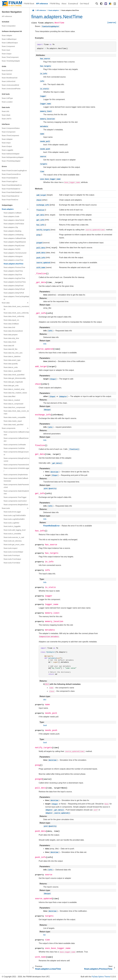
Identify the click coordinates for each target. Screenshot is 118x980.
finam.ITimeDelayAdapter (11, 161)
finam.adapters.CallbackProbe (15, 238)
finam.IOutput (7, 146)
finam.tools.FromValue (12, 563)
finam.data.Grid (9, 327)
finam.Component (8, 46)
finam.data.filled (9, 396)
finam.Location (7, 102)
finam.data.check (10, 342)
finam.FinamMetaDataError (12, 185)
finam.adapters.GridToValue (14, 224)
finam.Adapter (7, 35)
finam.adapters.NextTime (14, 264)
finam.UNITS (7, 119)
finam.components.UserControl (15, 501)
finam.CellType (7, 98)
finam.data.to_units (11, 367)
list (45, 935)
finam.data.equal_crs (11, 320)
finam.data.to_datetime (12, 356)
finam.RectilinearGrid (10, 78)
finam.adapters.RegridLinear (14, 246)
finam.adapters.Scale (11, 216)
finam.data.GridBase (11, 324)
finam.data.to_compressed (13, 404)
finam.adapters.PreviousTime (14, 267)
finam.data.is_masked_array (14, 389)
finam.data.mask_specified (13, 425)
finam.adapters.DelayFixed (14, 286)
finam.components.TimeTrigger (15, 497)
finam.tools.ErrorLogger (12, 512)
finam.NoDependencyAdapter (13, 157)
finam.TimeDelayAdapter (11, 61)
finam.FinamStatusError (11, 196)
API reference (42, 4)
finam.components (9, 428)
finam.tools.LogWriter (12, 523)
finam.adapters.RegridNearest (15, 242)
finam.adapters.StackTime (13, 271)
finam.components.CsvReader (15, 445)
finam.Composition (9, 26)
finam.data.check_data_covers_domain (16, 412)
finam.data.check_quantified (14, 375)
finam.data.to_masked (12, 400)
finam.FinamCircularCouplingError (14, 171)
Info (45, 344)
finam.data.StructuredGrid (13, 331)
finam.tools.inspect (11, 548)
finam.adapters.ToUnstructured (15, 253)
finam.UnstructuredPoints (11, 89)
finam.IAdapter (7, 139)
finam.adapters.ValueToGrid (14, 220)
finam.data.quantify (11, 364)
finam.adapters (8, 209)
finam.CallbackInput (9, 39)
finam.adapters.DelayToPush (14, 289)
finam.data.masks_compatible (15, 417)
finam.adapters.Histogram (13, 256)
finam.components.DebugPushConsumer (17, 460)
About (64, 4)
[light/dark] (101, 4)
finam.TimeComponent (10, 57)
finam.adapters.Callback (13, 213)
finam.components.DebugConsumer (16, 453)
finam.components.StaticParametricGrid (16, 486)
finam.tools (6, 508)
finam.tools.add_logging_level (15, 530)
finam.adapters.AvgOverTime (14, 278)
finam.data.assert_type (12, 360)
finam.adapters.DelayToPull (14, 293)
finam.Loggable (7, 150)
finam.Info (5, 111)
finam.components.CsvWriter (14, 448)
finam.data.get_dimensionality (15, 378)
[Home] (33, 10)
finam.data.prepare (11, 335)
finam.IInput (6, 143)
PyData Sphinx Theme (101, 977)
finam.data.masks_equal (13, 421)
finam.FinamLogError (10, 181)
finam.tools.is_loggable (12, 526)
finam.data (6, 303)
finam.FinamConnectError (11, 174)
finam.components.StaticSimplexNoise (16, 492)
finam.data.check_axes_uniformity (16, 313)
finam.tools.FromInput (12, 555)
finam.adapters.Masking (12, 231)
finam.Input (6, 50)
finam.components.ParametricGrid (16, 465)
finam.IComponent (9, 132)
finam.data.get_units (11, 386)
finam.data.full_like (11, 349)
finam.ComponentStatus (11, 128)
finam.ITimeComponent (10, 136)
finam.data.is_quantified (12, 371)
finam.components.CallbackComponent (17, 433)
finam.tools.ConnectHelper (13, 552)
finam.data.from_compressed (14, 407)
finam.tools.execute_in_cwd (14, 537)
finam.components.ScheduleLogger (16, 470)
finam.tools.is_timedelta (12, 534)
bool (45, 725)
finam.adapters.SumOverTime (15, 282)
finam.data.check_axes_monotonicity (16, 308)
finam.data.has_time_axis (13, 353)
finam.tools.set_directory (13, 541)
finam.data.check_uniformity (14, 316)
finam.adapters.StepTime (13, 275)
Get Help (83, 4)
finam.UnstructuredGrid (10, 85)
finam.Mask (6, 115)
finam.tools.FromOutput (12, 559)
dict (45, 700)
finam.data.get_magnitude (13, 382)
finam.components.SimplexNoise (16, 475)
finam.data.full (9, 346)
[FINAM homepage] (110, 4)
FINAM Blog (55, 4)
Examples (72, 4)
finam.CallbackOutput (10, 43)
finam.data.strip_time (11, 338)
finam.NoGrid (7, 74)
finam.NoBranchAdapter (11, 154)
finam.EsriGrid (7, 71)
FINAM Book (29, 4)
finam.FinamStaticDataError (12, 192)
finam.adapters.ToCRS (12, 249)
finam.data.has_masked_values (15, 393)
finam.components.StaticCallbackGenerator (16, 480)
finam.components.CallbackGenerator (16, 440)
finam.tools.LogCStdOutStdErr (15, 515)
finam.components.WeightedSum (16, 505)
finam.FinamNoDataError (11, 189)
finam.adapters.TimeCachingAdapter (16, 298)
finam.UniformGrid (9, 81)
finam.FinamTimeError (10, 200)
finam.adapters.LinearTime (14, 260)
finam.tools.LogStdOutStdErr (14, 519)
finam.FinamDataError (10, 178)
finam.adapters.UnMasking (14, 235)
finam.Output (7, 54)
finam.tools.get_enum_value (14, 545)
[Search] (97, 4)
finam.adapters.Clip (11, 227)
